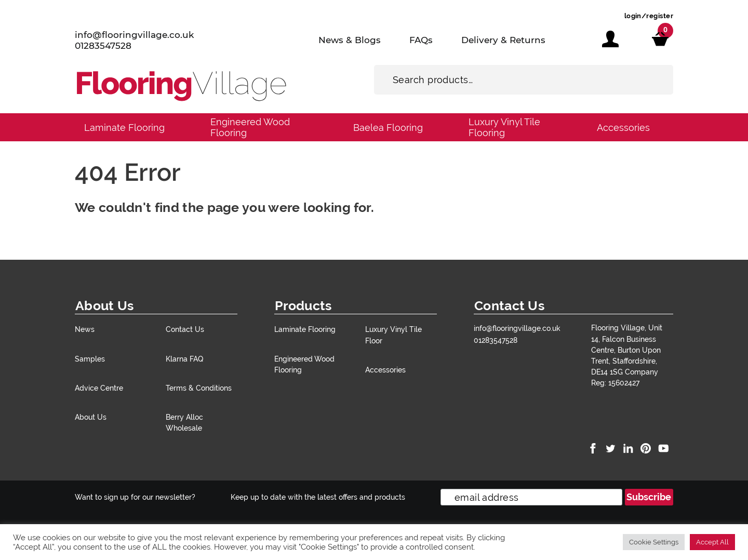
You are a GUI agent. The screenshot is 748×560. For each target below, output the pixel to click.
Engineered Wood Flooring (250, 127)
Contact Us (185, 329)
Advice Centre (99, 388)
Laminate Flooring (124, 128)
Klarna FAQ (184, 359)
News (85, 329)
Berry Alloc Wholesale (184, 422)
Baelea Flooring (388, 128)
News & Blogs (350, 40)
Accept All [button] (712, 542)
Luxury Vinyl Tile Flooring (504, 127)
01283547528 (103, 46)
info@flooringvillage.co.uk (134, 35)
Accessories (623, 128)
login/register (649, 16)
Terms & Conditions (199, 388)
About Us (91, 417)
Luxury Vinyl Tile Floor (393, 335)
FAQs (421, 40)
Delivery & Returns (503, 40)
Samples (90, 359)
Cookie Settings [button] (654, 542)
